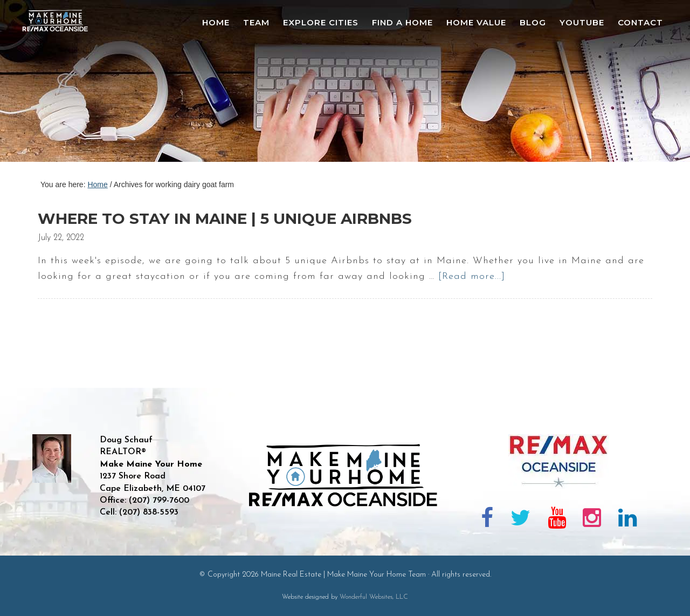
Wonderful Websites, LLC (374, 597)
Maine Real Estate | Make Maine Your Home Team (61, 84)
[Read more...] (472, 276)
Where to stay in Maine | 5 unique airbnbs (225, 218)
